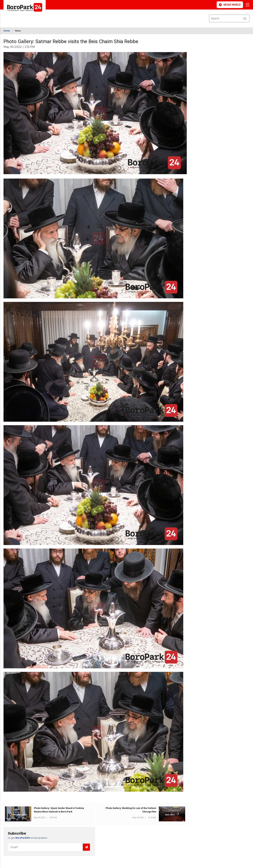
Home (7, 31)
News (18, 31)
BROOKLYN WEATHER (35, 16)
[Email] (49, 847)
